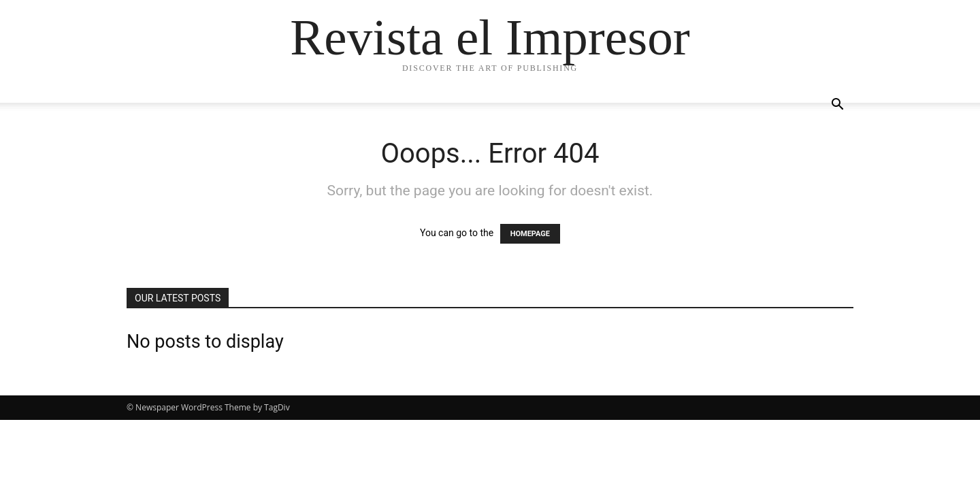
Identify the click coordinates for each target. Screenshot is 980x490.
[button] (837, 106)
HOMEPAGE (530, 234)
